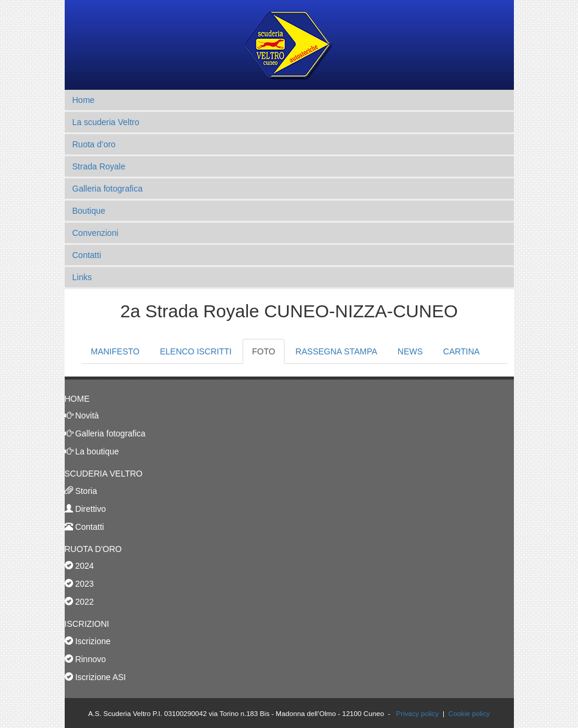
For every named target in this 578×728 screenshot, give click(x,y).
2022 (79, 602)
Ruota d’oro (94, 144)
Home (84, 100)
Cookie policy (469, 713)
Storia (85, 491)
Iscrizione (92, 641)
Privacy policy (417, 713)
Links (82, 277)
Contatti (87, 255)
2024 (79, 566)
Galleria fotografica (108, 189)
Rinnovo (90, 659)
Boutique (89, 211)
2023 (79, 584)
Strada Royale (99, 166)
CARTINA (462, 351)
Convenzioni (96, 233)
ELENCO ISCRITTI (196, 351)
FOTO (264, 351)
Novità (86, 415)
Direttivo (90, 509)
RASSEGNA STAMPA (336, 351)
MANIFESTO (115, 351)
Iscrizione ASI (100, 677)
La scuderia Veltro (106, 122)
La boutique (96, 451)
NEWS (410, 351)
